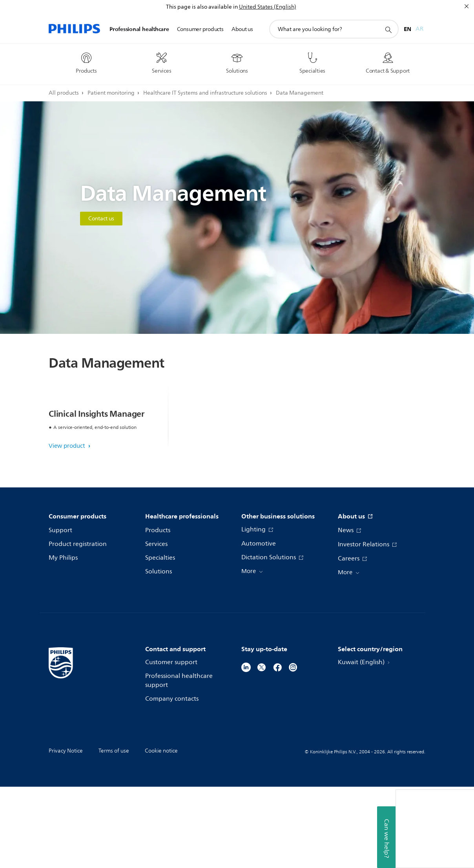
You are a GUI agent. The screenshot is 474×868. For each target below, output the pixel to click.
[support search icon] (388, 29)
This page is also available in (202, 7)
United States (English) (268, 7)
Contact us (101, 219)
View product (68, 527)
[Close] (467, 6)
